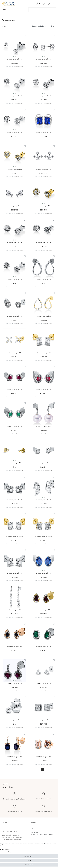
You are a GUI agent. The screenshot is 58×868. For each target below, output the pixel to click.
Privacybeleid (35, 832)
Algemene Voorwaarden (38, 828)
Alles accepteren (29, 856)
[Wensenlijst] (44, 4)
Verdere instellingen (6, 852)
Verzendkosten (20, 66)
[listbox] (14, 46)
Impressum (34, 830)
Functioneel (7, 850)
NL (54, 4)
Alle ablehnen (29, 865)
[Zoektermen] (40, 10)
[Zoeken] (54, 10)
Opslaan (29, 860)
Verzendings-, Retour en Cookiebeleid (42, 834)
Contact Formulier (7, 828)
